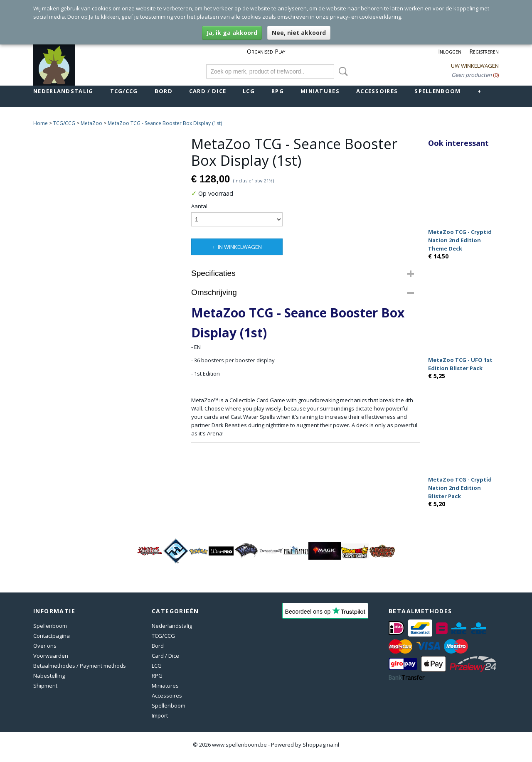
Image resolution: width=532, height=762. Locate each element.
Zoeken (342, 71)
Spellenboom (437, 91)
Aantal (199, 206)
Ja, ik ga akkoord (232, 33)
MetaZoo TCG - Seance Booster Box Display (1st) (165, 123)
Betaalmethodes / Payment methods (80, 666)
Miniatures (320, 91)
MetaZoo (91, 123)
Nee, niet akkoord (299, 33)
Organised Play (266, 51)
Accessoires (377, 91)
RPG (278, 91)
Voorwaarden (51, 656)
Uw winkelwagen (475, 66)
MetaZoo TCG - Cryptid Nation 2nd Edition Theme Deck (460, 240)
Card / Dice (208, 91)
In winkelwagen (240, 247)
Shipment (45, 686)
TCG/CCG (124, 91)
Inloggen (450, 51)
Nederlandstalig (63, 91)
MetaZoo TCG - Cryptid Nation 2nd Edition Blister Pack (460, 488)
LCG (249, 91)
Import (160, 715)
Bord (164, 91)
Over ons (45, 646)
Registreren (484, 51)
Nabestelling (49, 676)
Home (41, 123)
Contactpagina (52, 636)
